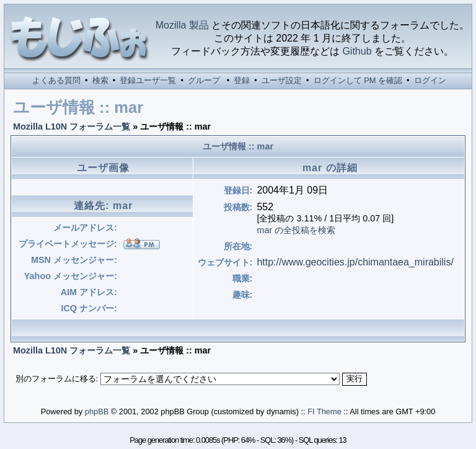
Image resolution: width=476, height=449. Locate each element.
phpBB (97, 411)
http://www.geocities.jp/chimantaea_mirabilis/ (355, 262)
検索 (100, 80)
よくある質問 (56, 80)
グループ (204, 80)
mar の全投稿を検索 (296, 230)
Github (357, 51)
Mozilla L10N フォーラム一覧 (72, 127)
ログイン (430, 80)
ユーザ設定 (282, 80)
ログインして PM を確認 (358, 80)
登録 (242, 80)
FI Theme (324, 411)
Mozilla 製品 (182, 25)
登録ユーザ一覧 (148, 80)
